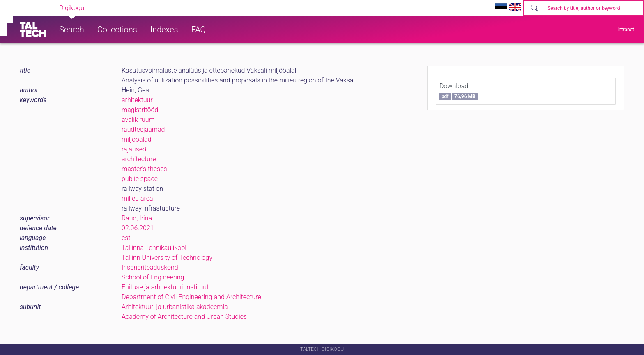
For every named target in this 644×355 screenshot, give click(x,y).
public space (140, 179)
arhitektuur (137, 100)
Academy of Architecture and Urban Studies (184, 317)
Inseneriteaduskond (150, 267)
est (126, 238)
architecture (139, 159)
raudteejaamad (143, 129)
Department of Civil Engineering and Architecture (191, 297)
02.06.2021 (138, 228)
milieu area (137, 198)
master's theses (144, 169)
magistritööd (140, 110)
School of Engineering (153, 277)
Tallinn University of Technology (167, 258)
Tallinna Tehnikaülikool (154, 248)
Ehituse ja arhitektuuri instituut (165, 287)
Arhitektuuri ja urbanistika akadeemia (175, 307)
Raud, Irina (137, 218)
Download (459, 91)
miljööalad (137, 139)
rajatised (134, 149)
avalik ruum (138, 120)
